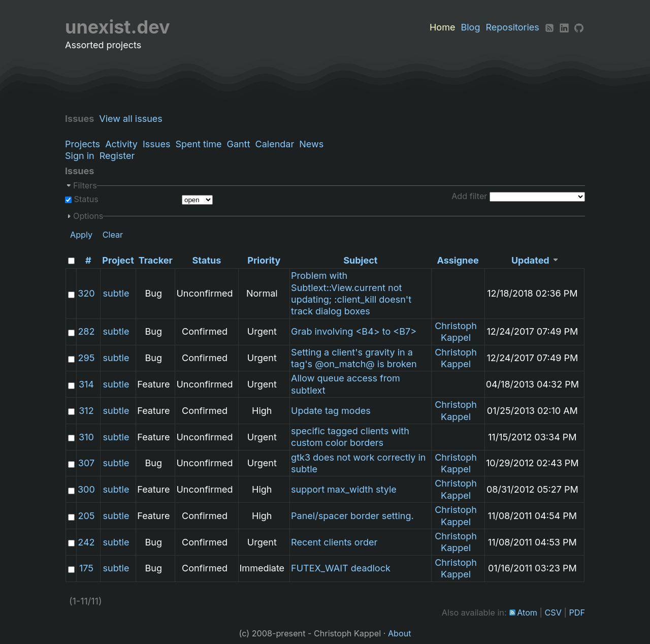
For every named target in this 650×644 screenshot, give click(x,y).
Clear (113, 235)
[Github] (579, 27)
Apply (81, 235)
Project (118, 260)
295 (87, 358)
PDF (577, 613)
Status (85, 199)
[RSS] (549, 27)
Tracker (156, 260)
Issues (156, 144)
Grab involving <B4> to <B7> (354, 331)
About (400, 633)
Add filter (469, 196)
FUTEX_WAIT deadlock (341, 568)
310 (86, 437)
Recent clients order (334, 542)
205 (86, 516)
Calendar (275, 144)
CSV (553, 613)
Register (117, 156)
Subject (360, 260)
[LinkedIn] (564, 27)
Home (442, 27)
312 (86, 411)
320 (86, 293)
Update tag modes (331, 411)
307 (86, 463)
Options (88, 216)
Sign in (80, 156)
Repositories (513, 27)
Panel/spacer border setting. (352, 516)
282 (86, 331)
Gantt (239, 144)
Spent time (198, 144)
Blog (470, 27)
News (311, 144)
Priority (264, 260)
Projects (83, 144)
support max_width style (344, 489)
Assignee (458, 260)
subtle (116, 293)
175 (86, 568)
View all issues (133, 119)
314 (86, 384)
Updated (530, 260)
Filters (85, 185)
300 (86, 489)
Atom (527, 613)
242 (86, 542)
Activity (121, 144)
